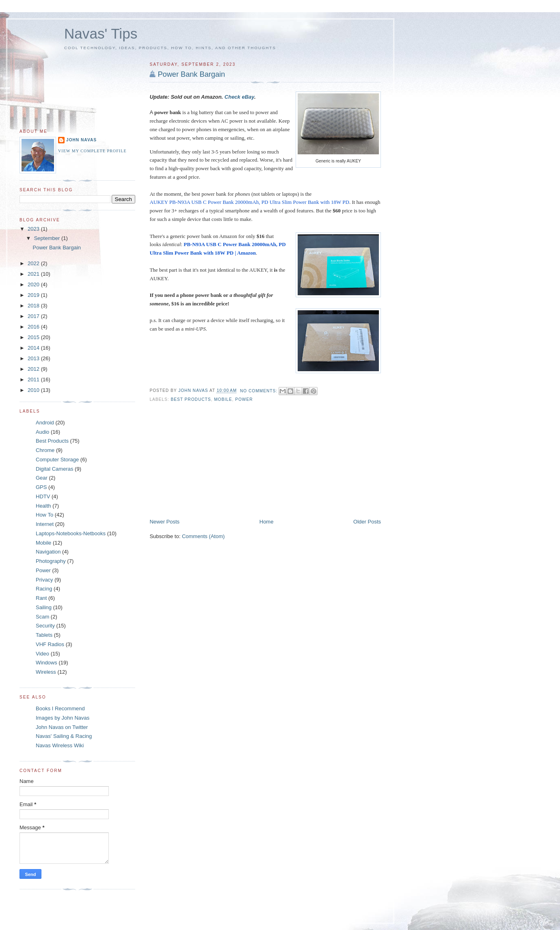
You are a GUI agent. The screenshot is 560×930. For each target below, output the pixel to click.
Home (267, 522)
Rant (41, 598)
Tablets (44, 635)
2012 (34, 369)
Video (42, 654)
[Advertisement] (210, 461)
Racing (44, 589)
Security (45, 626)
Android (45, 423)
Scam (42, 617)
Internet (45, 524)
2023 (34, 229)
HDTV (43, 496)
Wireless (46, 672)
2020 (34, 284)
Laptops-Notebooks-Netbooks (71, 533)
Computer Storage (57, 460)
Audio (42, 432)
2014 (34, 348)
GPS (41, 487)
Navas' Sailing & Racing (64, 736)
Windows (46, 663)
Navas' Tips (101, 34)
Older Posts (367, 522)
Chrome (45, 450)
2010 (34, 390)
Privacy (44, 580)
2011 (34, 380)
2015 (34, 337)
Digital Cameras (54, 469)
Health (43, 506)
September (48, 238)
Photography (51, 561)
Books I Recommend (60, 708)
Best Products (191, 399)
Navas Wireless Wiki (60, 745)
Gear (42, 478)
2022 (34, 263)
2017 (34, 316)
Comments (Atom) (203, 536)
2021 (34, 274)
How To (44, 515)
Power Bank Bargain (191, 74)
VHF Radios (50, 644)
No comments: (259, 391)
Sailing (44, 607)
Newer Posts (164, 522)
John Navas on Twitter (62, 727)
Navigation (48, 552)
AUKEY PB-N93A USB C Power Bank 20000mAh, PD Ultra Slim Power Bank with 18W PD (249, 202)
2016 (34, 327)
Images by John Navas (63, 718)
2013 (34, 358)
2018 (34, 306)
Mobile (223, 399)
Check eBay (239, 97)
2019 (34, 295)
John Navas (81, 140)
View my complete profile (92, 151)
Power (244, 399)
